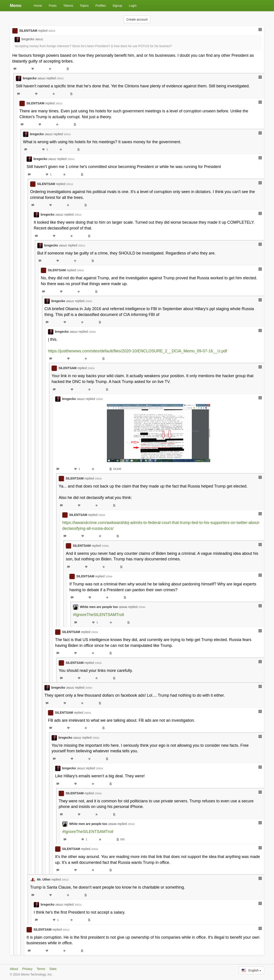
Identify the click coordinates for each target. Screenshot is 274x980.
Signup (117, 6)
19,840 (115, 469)
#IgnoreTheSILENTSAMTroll (98, 615)
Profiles (101, 6)
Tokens (68, 6)
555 (121, 839)
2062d (52, 31)
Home (38, 6)
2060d (80, 270)
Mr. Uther (44, 879)
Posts (53, 6)
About (14, 969)
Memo (16, 6)
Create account (137, 19)
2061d (59, 103)
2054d (142, 607)
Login (133, 6)
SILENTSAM (28, 31)
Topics (84, 6)
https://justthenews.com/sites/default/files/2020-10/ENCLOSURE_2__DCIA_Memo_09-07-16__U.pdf (137, 351)
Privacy (27, 969)
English (251, 970)
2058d (105, 546)
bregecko (32, 39)
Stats (53, 969)
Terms (41, 969)
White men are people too (104, 607)
